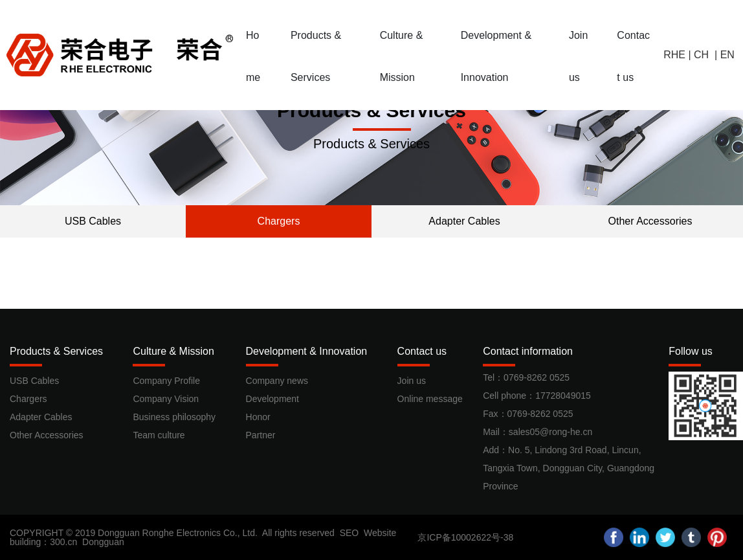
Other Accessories (650, 221)
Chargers (279, 221)
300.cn (63, 542)
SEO (349, 533)
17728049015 (563, 396)
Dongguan (103, 542)
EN (727, 55)
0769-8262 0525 (537, 377)
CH (703, 55)
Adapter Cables (464, 221)
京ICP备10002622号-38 (465, 537)
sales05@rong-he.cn (550, 432)
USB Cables (93, 221)
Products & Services (371, 110)
